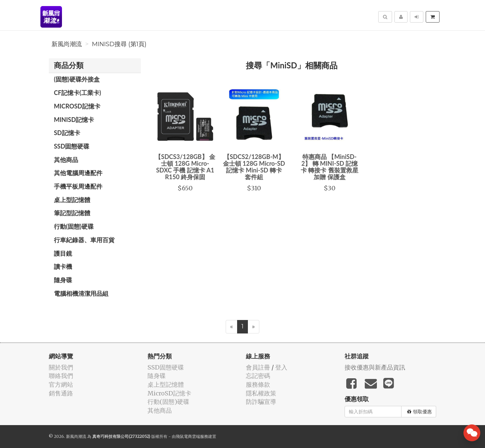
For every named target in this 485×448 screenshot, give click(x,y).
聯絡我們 (61, 376)
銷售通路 (61, 393)
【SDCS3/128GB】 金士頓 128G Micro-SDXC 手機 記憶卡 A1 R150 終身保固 (185, 167)
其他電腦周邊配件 (78, 173)
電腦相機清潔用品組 (81, 293)
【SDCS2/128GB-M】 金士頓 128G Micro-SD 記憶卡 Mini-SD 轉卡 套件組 (254, 167)
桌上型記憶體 (72, 200)
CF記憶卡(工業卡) (77, 93)
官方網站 (61, 385)
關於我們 (61, 367)
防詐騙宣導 (261, 402)
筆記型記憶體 (72, 213)
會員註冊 (258, 367)
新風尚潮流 (67, 44)
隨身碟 (63, 280)
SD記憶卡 (67, 133)
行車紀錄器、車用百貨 (84, 240)
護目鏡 (63, 253)
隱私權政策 (261, 393)
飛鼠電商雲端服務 (192, 436)
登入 (281, 367)
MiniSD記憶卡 (74, 120)
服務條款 (258, 385)
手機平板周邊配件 (78, 186)
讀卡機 (63, 266)
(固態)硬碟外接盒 (77, 79)
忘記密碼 (258, 376)
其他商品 (66, 160)
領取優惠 (419, 412)
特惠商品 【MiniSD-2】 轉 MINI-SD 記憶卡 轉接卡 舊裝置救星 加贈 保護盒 (330, 167)
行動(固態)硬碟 (74, 226)
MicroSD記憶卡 (77, 106)
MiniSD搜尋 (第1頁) (119, 44)
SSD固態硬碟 (72, 146)
